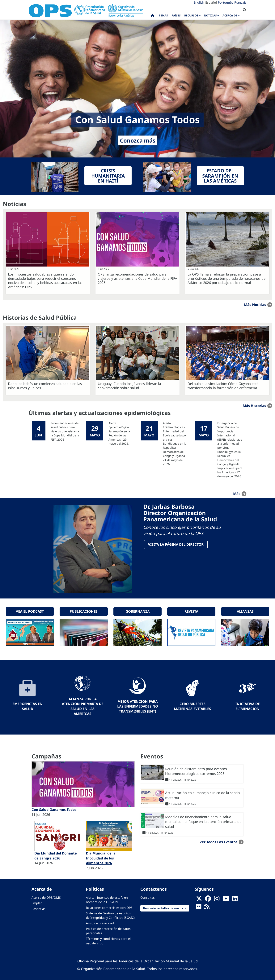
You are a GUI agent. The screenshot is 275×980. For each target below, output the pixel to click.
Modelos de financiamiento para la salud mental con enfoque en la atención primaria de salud (203, 820)
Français (240, 2)
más (237, 494)
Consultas (148, 896)
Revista (191, 610)
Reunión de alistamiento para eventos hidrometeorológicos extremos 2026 (196, 770)
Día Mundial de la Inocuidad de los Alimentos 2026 (101, 857)
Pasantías (38, 907)
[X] (199, 898)
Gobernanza (138, 610)
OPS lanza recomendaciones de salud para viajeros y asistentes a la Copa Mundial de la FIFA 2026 (137, 278)
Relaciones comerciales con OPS (109, 906)
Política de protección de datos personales (108, 930)
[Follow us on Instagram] (217, 898)
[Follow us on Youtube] (226, 898)
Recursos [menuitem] (191, 15)
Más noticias (255, 305)
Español (211, 2)
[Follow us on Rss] (207, 906)
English (199, 2)
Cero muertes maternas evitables (192, 705)
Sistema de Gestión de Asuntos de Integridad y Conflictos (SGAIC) (110, 914)
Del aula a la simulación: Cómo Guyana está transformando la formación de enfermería (223, 386)
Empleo (37, 902)
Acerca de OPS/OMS (46, 896)
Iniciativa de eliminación (248, 705)
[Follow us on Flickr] (199, 906)
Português (226, 2)
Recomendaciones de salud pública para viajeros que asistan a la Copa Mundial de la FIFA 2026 (65, 431)
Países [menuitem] (176, 15)
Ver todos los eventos (218, 841)
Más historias (254, 406)
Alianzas (245, 610)
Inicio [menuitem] (152, 16)
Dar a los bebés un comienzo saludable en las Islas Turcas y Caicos (45, 386)
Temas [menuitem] (163, 15)
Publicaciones (84, 610)
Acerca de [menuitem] (230, 15)
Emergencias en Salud (27, 705)
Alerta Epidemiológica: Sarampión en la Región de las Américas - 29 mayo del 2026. (119, 433)
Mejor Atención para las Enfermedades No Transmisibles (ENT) (138, 705)
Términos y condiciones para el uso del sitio (108, 940)
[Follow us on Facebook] (208, 898)
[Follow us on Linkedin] (235, 898)
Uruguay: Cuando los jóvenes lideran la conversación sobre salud (129, 386)
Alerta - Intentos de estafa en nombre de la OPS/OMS (107, 899)
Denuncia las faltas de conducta (165, 907)
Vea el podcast (30, 610)
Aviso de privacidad (100, 922)
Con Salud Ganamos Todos (54, 808)
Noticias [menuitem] (210, 15)
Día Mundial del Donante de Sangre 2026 (56, 854)
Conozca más (138, 141)
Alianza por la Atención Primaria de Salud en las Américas (83, 705)
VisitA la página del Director (176, 545)
